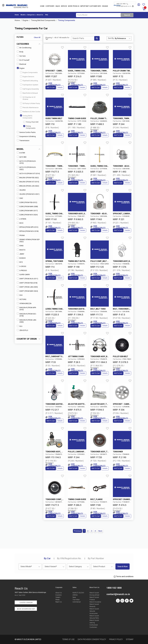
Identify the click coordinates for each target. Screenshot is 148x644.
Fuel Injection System (29, 85)
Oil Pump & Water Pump (30, 103)
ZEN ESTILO (22, 330)
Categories (31, 15)
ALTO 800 (22, 157)
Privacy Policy (116, 639)
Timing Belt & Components (26, 117)
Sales (58, 6)
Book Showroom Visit (26, 609)
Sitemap (130, 639)
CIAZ (20, 198)
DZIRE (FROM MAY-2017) (27, 210)
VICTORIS (22, 299)
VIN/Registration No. (69, 558)
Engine (25, 20)
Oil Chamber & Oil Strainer (28, 98)
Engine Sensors (27, 76)
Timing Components (67, 20)
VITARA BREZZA (24, 303)
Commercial (77, 602)
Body (20, 52)
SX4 (20, 295)
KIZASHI (21, 258)
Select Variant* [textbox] (51, 566)
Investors (59, 595)
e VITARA (22, 219)
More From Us (74, 6)
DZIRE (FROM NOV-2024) (27, 215)
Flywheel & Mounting (29, 81)
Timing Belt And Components (43, 20)
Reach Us (59, 602)
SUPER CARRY (23, 274)
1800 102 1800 (122, 4)
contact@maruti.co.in (125, 6)
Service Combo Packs (26, 132)
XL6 (20, 326)
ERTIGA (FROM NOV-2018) (28, 231)
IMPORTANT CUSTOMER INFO (91, 6)
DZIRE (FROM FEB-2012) (27, 202)
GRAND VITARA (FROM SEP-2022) (28, 240)
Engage (105, 6)
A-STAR (21, 153)
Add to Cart (51, 87)
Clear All (37, 37)
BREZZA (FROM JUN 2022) (28, 186)
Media (57, 600)
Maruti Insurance (95, 602)
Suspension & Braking (26, 136)
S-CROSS (22, 266)
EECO (20, 223)
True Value (76, 600)
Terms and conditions (124, 577)
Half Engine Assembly (29, 89)
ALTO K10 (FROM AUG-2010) (26, 162)
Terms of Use (68, 639)
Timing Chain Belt (31, 122)
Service (64, 6)
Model (23, 15)
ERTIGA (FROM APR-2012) (28, 227)
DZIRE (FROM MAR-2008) (27, 206)
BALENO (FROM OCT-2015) (28, 182)
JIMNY (20, 254)
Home (42, 6)
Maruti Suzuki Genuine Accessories (94, 611)
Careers (58, 597)
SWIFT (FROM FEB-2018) (27, 283)
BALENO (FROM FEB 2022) (28, 177)
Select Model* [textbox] (26, 566)
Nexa (74, 597)
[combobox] (123, 38)
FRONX (21, 235)
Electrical (21, 64)
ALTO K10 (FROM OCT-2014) (28, 173)
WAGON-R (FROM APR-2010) (27, 308)
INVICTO (21, 250)
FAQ (47, 15)
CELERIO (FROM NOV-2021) (28, 194)
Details (60, 87)
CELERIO (21, 190)
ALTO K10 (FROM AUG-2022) (26, 168)
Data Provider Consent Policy (92, 639)
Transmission (23, 140)
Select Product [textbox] (99, 566)
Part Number (96, 558)
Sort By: (111, 38)
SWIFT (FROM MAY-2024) (27, 291)
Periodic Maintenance (29, 107)
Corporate (50, 6)
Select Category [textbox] (75, 566)
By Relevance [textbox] (120, 38)
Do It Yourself (23, 60)
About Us (40, 15)
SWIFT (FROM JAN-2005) (27, 287)
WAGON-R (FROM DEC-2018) (27, 315)
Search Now (123, 566)
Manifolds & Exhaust (29, 93)
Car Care (21, 56)
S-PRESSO (22, 270)
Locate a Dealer (26, 603)
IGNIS (20, 246)
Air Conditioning (24, 48)
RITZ (20, 262)
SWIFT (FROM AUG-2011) (27, 279)
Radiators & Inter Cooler (30, 111)
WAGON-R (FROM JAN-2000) (27, 321)
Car (47, 558)
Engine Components (29, 72)
